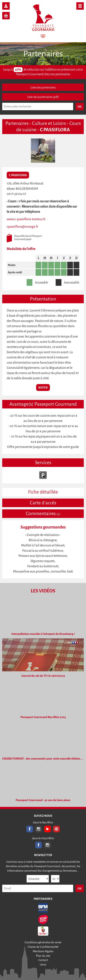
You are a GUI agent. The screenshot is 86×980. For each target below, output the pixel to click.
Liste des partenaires (43, 87)
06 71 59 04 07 (16, 194)
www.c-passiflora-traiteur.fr (26, 219)
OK (80, 888)
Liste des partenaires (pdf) (43, 97)
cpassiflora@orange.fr (22, 227)
